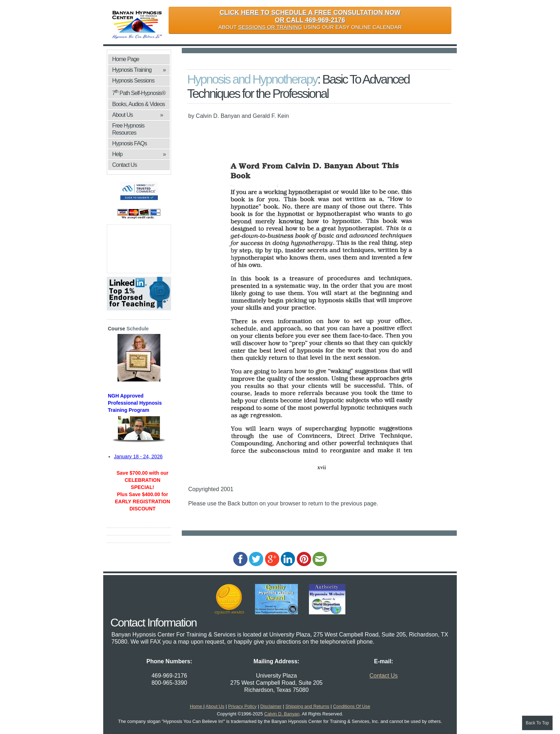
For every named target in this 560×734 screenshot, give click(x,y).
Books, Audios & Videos (139, 105)
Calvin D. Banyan (282, 714)
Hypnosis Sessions (133, 81)
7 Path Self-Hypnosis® (139, 92)
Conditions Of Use (351, 706)
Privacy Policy (242, 706)
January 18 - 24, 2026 (138, 456)
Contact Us (124, 165)
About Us (137, 115)
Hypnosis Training (139, 70)
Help (139, 154)
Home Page (126, 59)
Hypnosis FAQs (129, 143)
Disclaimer (271, 706)
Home (197, 706)
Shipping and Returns (307, 706)
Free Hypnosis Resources (128, 129)
